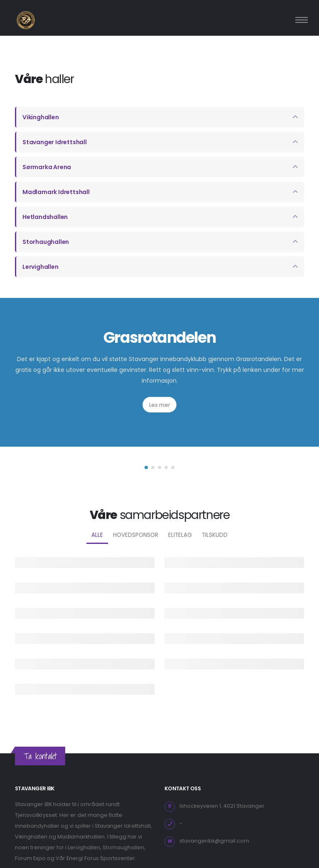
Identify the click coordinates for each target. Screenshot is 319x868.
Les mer (160, 405)
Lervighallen (40, 267)
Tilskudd (215, 535)
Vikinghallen (41, 117)
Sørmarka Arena (47, 167)
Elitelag (180, 535)
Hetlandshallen (45, 217)
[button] (146, 467)
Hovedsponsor (136, 535)
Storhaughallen (46, 242)
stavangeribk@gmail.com (214, 841)
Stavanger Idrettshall (55, 142)
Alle (97, 535)
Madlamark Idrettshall (56, 192)
